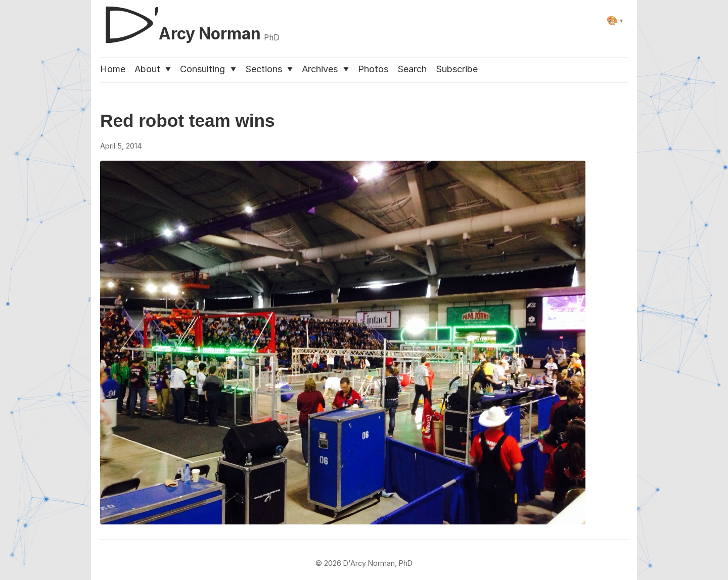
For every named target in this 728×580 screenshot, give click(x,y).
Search (412, 69)
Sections (269, 69)
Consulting (208, 69)
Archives (325, 69)
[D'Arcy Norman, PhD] (190, 21)
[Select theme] (615, 20)
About (153, 69)
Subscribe (457, 69)
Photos (373, 69)
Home (113, 69)
